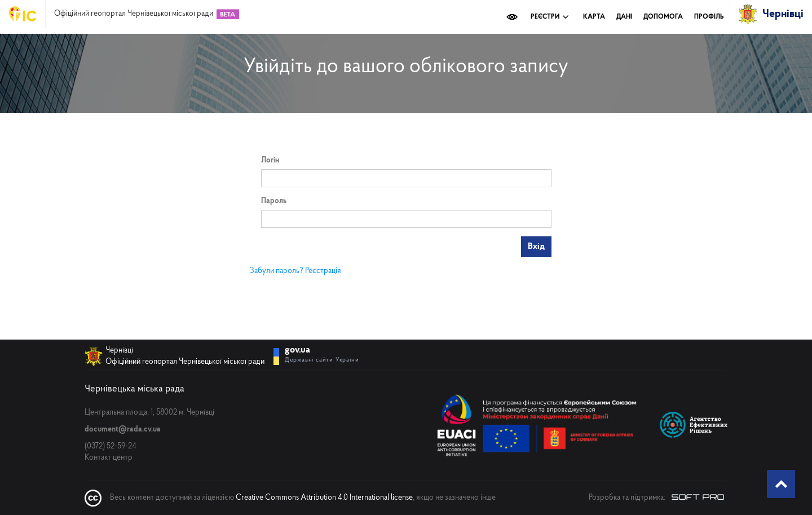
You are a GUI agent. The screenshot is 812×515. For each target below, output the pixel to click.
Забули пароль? (277, 271)
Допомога (663, 17)
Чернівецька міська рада (134, 389)
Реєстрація (323, 271)
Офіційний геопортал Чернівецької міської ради (134, 14)
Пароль (274, 201)
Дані (624, 17)
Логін (270, 160)
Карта (594, 17)
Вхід (536, 247)
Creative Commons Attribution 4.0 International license (324, 498)
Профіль (709, 17)
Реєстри (550, 17)
